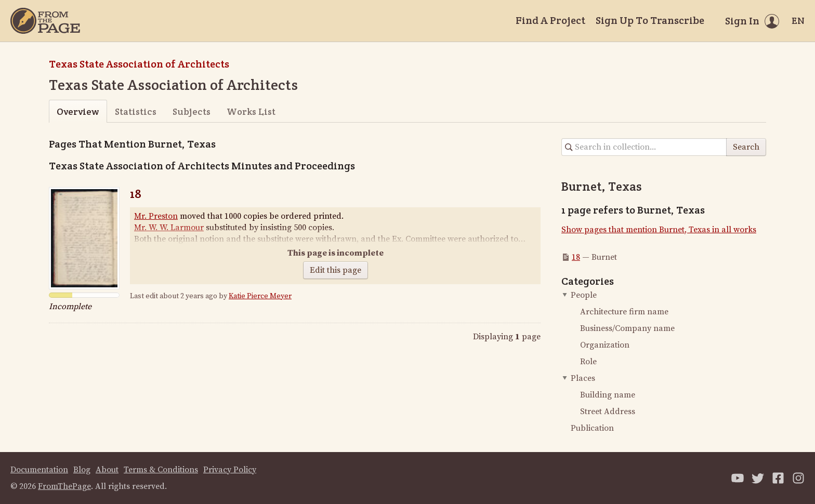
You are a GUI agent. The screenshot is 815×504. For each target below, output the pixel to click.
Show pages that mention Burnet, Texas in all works (659, 230)
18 (136, 194)
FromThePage (64, 486)
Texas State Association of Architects (139, 64)
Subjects (192, 111)
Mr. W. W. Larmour (169, 228)
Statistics (136, 111)
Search (746, 147)
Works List (251, 111)
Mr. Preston (156, 216)
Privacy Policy (230, 470)
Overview (78, 111)
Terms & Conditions (161, 470)
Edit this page (336, 270)
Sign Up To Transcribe (650, 20)
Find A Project (550, 20)
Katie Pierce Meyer (260, 296)
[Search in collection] (644, 147)
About (107, 470)
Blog (82, 470)
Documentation (39, 470)
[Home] (45, 21)
